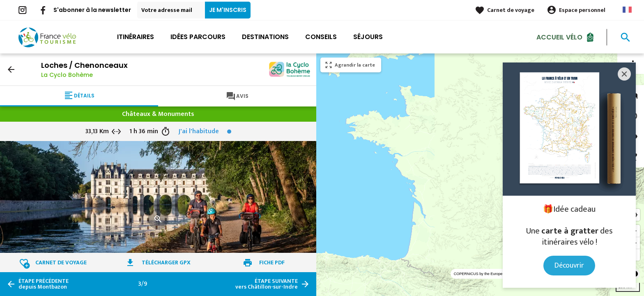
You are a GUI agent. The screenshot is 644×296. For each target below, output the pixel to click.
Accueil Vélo (559, 37)
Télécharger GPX (166, 262)
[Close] (624, 74)
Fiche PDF (272, 262)
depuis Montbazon (44, 284)
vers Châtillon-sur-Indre (267, 284)
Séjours (368, 37)
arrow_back (11, 69)
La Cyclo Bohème (67, 75)
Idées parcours (198, 37)
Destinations (265, 37)
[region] (480, 175)
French (627, 10)
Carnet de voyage (511, 10)
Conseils (321, 37)
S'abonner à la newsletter (92, 10)
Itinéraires (136, 37)
